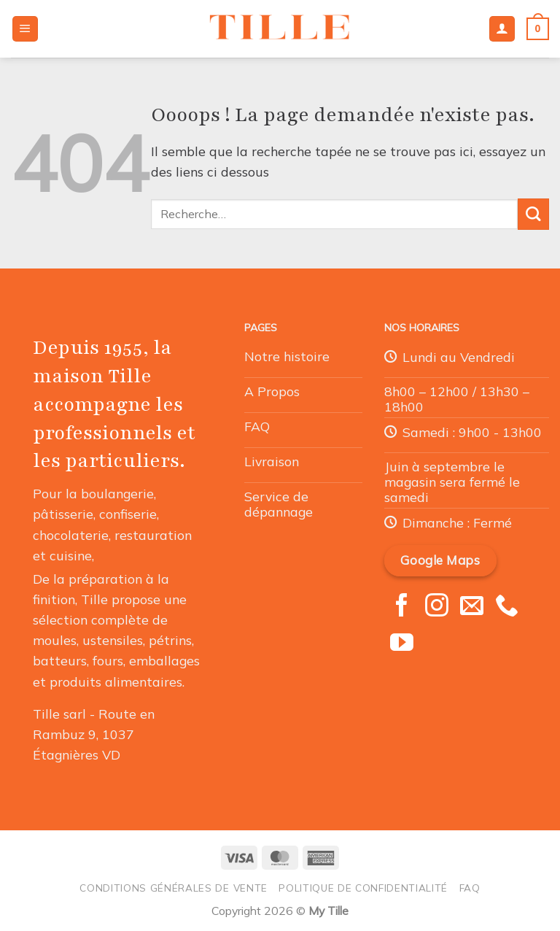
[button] (25, 29)
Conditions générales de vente (174, 888)
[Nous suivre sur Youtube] (402, 644)
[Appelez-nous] (507, 607)
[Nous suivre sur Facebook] (402, 607)
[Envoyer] (533, 214)
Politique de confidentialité (363, 888)
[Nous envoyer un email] (472, 607)
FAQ (470, 888)
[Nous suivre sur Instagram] (437, 607)
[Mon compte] (502, 29)
